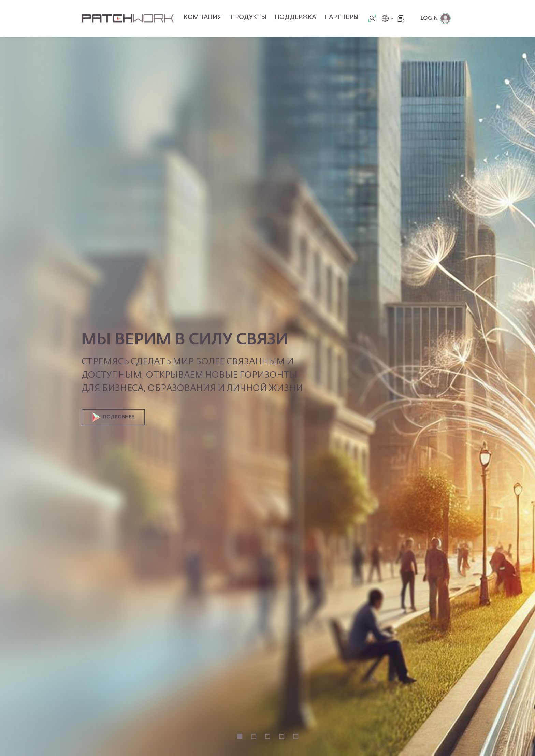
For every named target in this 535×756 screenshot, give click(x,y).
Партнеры (341, 17)
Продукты (248, 17)
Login (429, 18)
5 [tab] (296, 736)
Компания (203, 17)
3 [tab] (268, 736)
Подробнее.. (115, 417)
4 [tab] (282, 736)
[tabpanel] (267, 378)
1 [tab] (240, 736)
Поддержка (295, 17)
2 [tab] (254, 736)
